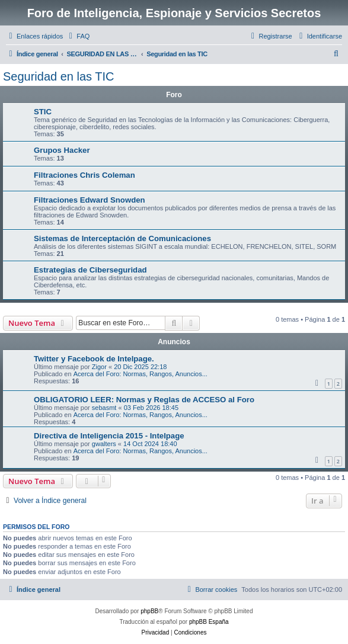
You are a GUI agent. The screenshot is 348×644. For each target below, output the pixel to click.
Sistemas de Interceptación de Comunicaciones (122, 238)
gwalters (104, 444)
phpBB (149, 611)
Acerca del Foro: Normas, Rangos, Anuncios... (141, 374)
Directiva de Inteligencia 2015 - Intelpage (109, 436)
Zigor (99, 367)
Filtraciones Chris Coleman (84, 175)
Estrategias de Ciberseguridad (90, 270)
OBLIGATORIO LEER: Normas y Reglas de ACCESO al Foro (144, 400)
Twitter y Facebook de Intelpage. (94, 359)
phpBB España (209, 622)
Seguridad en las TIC (59, 76)
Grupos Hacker (62, 150)
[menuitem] (78, 36)
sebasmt (104, 408)
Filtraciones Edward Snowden (90, 200)
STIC (43, 112)
